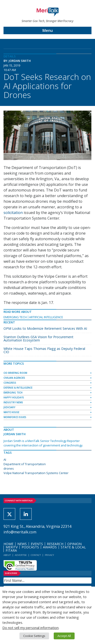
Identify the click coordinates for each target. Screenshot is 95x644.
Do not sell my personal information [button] (30, 628)
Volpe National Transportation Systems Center (36, 473)
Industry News (13, 402)
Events (37, 544)
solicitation (13, 213)
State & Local (73, 547)
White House (11, 412)
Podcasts (30, 547)
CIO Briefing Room (15, 373)
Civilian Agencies (14, 378)
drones (9, 468)
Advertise (21, 555)
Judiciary (9, 407)
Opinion (74, 544)
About (7, 555)
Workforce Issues (15, 417)
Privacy (49, 555)
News (22, 544)
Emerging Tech (15, 317)
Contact (36, 555)
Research (55, 544)
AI (5, 460)
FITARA (11, 550)
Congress (10, 383)
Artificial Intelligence (46, 317)
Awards (50, 547)
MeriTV (12, 547)
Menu (48, 30)
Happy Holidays (14, 397)
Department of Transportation (25, 464)
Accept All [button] (64, 636)
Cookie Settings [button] (34, 636)
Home (8, 544)
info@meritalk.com (20, 532)
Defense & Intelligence (18, 388)
